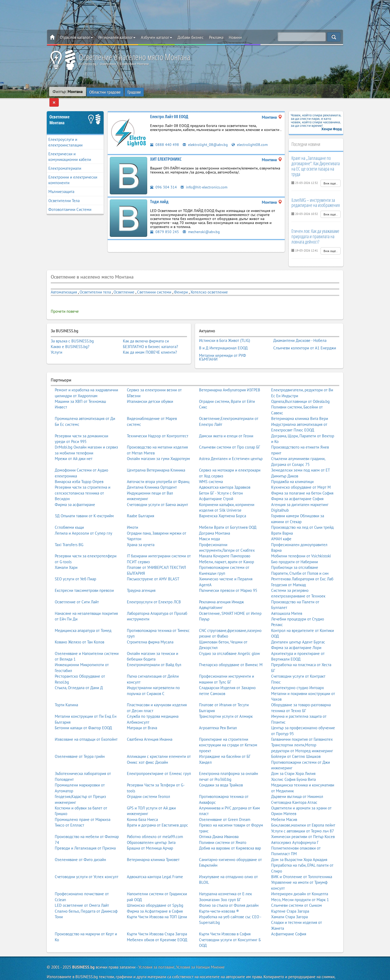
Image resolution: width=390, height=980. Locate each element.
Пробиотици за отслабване (295, 556)
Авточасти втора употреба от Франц (158, 470)
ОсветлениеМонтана (59, 112)
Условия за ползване (156, 955)
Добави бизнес (190, 37)
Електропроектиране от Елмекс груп (159, 762)
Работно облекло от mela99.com (155, 825)
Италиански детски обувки (150, 390)
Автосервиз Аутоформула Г (295, 830)
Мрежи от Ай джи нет (74, 447)
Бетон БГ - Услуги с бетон (221, 481)
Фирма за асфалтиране (75, 493)
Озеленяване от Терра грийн (80, 745)
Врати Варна (282, 521)
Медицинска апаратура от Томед (83, 618)
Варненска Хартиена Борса (223, 504)
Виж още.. (331, 175)
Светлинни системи (154, 284)
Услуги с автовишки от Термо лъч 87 (303, 819)
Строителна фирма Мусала (150, 630)
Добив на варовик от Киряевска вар (230, 836)
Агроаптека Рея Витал (218, 716)
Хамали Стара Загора (289, 905)
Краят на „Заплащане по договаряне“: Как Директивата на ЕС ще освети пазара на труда (316, 158)
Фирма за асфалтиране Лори (296, 636)
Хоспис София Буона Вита (293, 767)
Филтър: (68, 92)
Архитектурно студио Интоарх (298, 676)
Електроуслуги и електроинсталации (65, 134)
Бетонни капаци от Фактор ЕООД (83, 716)
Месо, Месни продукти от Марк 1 (300, 888)
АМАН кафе (281, 527)
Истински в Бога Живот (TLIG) (225, 332)
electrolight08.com (251, 136)
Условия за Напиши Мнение (200, 955)
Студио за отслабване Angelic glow (229, 641)
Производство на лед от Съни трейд (302, 516)
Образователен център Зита (151, 830)
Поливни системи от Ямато (223, 830)
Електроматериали (65, 160)
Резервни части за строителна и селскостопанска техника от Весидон (83, 481)
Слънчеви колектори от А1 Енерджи (305, 338)
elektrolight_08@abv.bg (206, 136)
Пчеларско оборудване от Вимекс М (231, 653)
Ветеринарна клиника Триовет (153, 848)
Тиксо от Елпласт (69, 813)
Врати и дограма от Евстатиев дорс (157, 813)
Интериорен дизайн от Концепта (300, 882)
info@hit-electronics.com (205, 179)
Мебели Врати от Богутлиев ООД (228, 516)
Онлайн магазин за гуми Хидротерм (158, 447)
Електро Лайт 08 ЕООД (169, 108)
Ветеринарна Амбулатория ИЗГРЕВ (230, 378)
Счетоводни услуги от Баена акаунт (157, 493)
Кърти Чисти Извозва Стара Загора (157, 922)
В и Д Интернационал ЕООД (223, 338)
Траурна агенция (141, 578)
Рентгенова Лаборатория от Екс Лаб (302, 567)
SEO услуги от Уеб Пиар (75, 567)
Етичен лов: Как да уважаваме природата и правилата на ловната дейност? (315, 228)
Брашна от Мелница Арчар (150, 836)
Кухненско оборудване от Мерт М (301, 475)
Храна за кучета (141, 533)
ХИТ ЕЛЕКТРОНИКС (166, 151)
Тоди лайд (159, 193)
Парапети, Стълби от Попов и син (300, 561)
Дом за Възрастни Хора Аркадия (299, 848)
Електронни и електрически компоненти (73, 172)
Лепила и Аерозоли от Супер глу (83, 521)
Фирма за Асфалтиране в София (155, 899)
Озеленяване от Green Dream (225, 807)
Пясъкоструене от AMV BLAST (153, 567)
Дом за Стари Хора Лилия (293, 762)
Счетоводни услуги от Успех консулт (87, 865)
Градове (134, 92)
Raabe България (141, 504)
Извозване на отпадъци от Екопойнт (86, 727)
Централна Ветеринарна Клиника (156, 458)
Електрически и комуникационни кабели (70, 148)
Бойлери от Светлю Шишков (296, 745)
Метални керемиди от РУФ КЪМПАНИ (223, 346)
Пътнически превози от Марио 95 (228, 578)
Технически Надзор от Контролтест (158, 424)
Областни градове (105, 92)
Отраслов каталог (76, 37)
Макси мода (209, 527)
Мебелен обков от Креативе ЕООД (157, 928)
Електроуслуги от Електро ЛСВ (154, 590)
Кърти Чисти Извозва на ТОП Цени (157, 905)
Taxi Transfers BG (69, 533)
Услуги (56, 344)
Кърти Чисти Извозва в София (225, 922)
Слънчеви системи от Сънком (297, 894)
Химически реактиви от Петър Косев (303, 825)
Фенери (181, 284)
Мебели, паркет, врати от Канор (227, 550)
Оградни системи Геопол (149, 785)
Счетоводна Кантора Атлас (294, 790)
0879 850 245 (165, 223)
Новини (235, 37)
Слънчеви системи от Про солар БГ (230, 435)
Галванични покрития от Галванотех (302, 727)
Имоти (132, 516)
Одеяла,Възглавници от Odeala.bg (300, 390)
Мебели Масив (284, 807)
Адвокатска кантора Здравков (225, 475)
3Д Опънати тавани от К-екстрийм (84, 504)
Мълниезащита (61, 184)
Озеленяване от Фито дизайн (80, 848)
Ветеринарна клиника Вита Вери (300, 407)
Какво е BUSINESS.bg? (70, 338)
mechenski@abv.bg (202, 223)
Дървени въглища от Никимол (297, 785)
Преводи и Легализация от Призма (85, 836)
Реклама (216, 37)
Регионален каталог (117, 37)
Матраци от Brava (142, 716)
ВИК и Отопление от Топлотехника (302, 865)
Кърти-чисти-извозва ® (219, 899)
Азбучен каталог (156, 37)
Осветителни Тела (64, 192)
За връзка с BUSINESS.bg (72, 333)
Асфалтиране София (289, 922)
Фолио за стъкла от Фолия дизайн (229, 894)
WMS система (211, 470)
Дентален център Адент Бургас (298, 630)
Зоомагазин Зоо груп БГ (220, 888)
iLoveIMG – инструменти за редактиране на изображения (316, 194)
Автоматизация (64, 284)
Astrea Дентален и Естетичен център (231, 447)
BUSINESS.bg (83, 955)
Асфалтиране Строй (216, 487)
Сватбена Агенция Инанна (150, 727)
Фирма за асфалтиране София (297, 487)
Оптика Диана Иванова (219, 825)
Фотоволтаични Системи (70, 201)
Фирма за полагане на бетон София (302, 481)
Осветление (124, 284)
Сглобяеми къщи (69, 516)
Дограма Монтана (214, 521)
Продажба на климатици (292, 470)
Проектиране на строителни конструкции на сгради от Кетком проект (228, 733)
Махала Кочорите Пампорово (225, 544)
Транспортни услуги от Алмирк (226, 705)
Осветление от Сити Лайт (77, 590)
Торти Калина (66, 693)
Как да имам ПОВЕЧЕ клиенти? (150, 344)
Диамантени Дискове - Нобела (300, 332)
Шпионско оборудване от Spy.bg (155, 894)
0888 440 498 (165, 136)
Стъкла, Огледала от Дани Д (79, 676)
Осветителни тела (95, 284)
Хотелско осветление (209, 284)
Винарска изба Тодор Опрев (79, 470)
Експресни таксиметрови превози (84, 578)
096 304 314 (163, 179)
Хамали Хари (66, 556)
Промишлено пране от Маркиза (83, 807)
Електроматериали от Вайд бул (154, 653)
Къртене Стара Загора (290, 899)
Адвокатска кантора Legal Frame (155, 865)
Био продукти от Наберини (295, 550)
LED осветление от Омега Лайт (82, 894)
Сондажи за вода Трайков (221, 773)
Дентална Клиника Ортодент (152, 475)
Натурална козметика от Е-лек (225, 882)
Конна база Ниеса (142, 807)
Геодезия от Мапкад (288, 573)
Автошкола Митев (287, 601)
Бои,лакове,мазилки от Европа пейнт (303, 813)
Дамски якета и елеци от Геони (226, 424)
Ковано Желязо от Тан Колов (79, 630)
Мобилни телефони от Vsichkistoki (301, 544)
